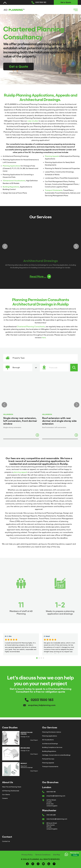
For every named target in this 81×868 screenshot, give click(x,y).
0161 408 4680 (51, 815)
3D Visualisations (48, 740)
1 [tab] (37, 657)
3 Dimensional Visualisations (14, 181)
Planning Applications (12, 166)
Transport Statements (54, 190)
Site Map (57, 855)
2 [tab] (39, 657)
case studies (33, 121)
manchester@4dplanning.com (57, 819)
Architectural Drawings (50, 744)
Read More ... (40, 276)
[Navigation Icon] (76, 10)
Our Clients (6, 795)
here (44, 338)
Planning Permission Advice (52, 732)
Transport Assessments (50, 767)
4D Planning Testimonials (11, 791)
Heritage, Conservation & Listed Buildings (56, 755)
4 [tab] (44, 657)
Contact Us (6, 841)
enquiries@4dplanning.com (42, 705)
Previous (5, 246)
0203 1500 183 (41, 2)
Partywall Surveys (48, 759)
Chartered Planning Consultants (31, 327)
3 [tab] (42, 657)
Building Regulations (11, 187)
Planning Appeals (52, 156)
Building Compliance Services (52, 747)
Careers (5, 798)
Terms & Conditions (43, 855)
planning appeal (20, 472)
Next (76, 246)
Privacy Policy (27, 855)
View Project (34, 740)
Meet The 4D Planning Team (12, 787)
